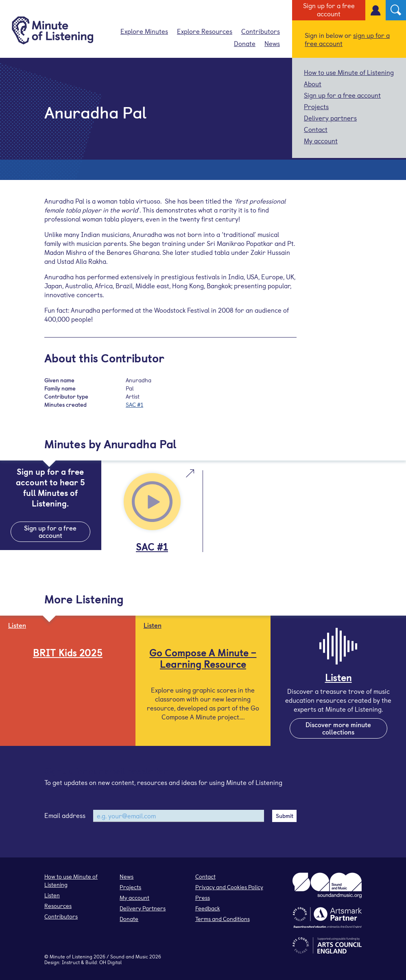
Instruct (71, 962)
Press (203, 898)
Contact (316, 129)
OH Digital (110, 962)
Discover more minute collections (338, 728)
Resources (58, 906)
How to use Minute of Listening (349, 72)
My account (321, 140)
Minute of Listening (71, 956)
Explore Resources (205, 31)
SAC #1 (134, 404)
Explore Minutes (144, 31)
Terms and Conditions (223, 919)
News (272, 43)
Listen (52, 895)
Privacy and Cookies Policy (229, 887)
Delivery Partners (143, 908)
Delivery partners (330, 118)
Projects (316, 106)
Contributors (261, 31)
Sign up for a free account (329, 9)
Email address (65, 815)
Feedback (208, 908)
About (313, 83)
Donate (245, 43)
